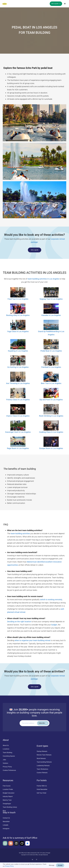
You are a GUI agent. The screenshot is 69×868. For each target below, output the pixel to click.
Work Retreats (41, 758)
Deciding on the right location (19, 622)
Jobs (4, 760)
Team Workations (42, 769)
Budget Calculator (9, 793)
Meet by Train (7, 800)
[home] (6, 4)
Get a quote (35, 250)
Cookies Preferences (9, 770)
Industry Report (8, 796)
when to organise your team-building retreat (33, 640)
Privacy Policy (9, 866)
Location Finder (8, 789)
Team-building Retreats (44, 762)
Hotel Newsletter (42, 789)
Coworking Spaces (9, 756)
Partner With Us (42, 786)
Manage (52, 865)
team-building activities (20, 534)
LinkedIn (6, 825)
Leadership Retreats (43, 766)
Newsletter (6, 822)
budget (54, 625)
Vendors (5, 763)
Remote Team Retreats (44, 755)
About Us (6, 745)
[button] (65, 4)
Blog (4, 811)
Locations (6, 749)
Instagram (6, 829)
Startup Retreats (42, 751)
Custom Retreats (42, 773)
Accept (60, 865)
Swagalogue (7, 804)
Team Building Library (10, 807)
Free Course (7, 786)
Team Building (7, 753)
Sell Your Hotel (41, 793)
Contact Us (6, 818)
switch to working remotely (51, 600)
